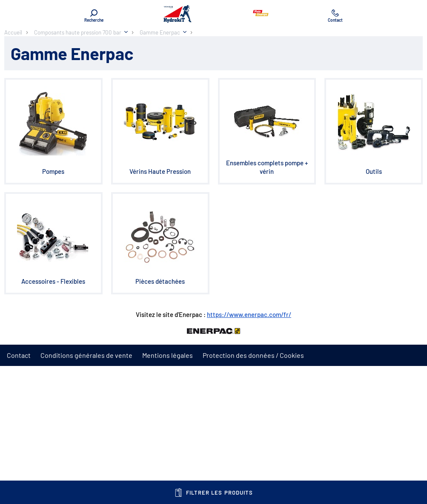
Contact (19, 355)
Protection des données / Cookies (253, 355)
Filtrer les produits (213, 492)
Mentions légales (168, 355)
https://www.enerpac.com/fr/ (249, 314)
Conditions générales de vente (86, 355)
